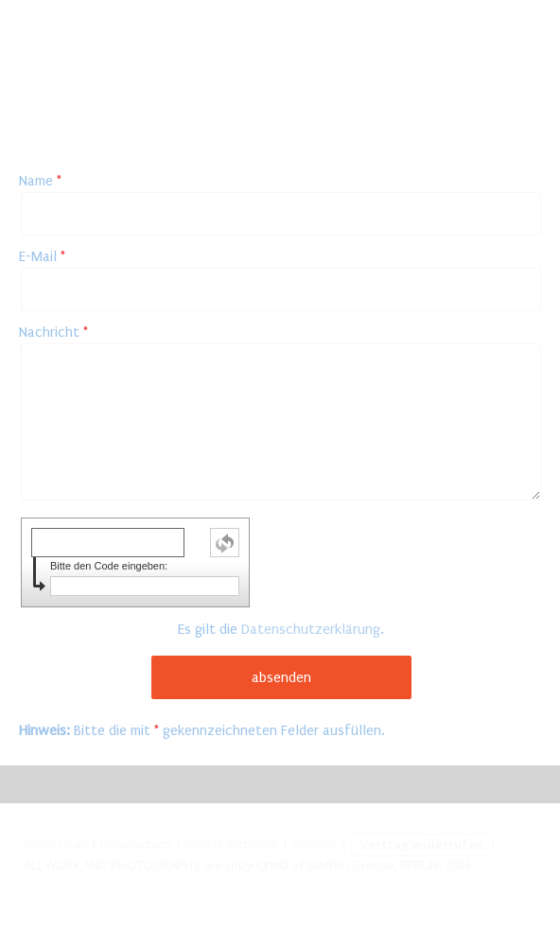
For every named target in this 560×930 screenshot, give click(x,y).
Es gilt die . (281, 629)
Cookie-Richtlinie (232, 844)
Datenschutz (136, 844)
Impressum (56, 844)
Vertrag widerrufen (422, 844)
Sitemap (315, 844)
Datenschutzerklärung (311, 629)
